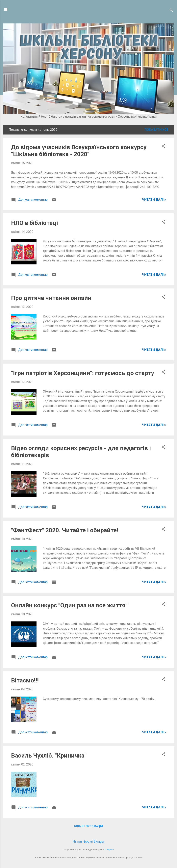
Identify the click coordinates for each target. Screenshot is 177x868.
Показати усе (156, 130)
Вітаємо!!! (25, 680)
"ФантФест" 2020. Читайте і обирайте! (65, 530)
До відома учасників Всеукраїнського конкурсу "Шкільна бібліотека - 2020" (79, 151)
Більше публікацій (88, 826)
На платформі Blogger (88, 841)
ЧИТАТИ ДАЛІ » (154, 200)
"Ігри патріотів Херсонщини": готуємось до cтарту (83, 373)
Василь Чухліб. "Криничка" (49, 755)
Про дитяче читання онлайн (51, 298)
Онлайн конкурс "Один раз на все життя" (69, 605)
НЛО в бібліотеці (35, 223)
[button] (164, 146)
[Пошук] (171, 11)
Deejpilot (109, 850)
